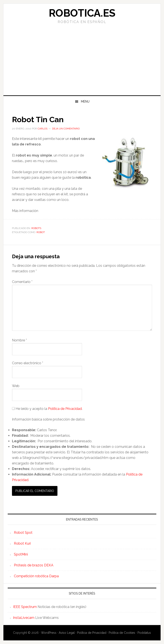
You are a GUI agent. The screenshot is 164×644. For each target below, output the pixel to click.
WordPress (49, 633)
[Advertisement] (82, 63)
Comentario (22, 282)
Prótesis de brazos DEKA (34, 565)
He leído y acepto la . (47, 409)
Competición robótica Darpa (36, 576)
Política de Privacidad (65, 409)
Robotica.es (82, 13)
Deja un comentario (66, 129)
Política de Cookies (122, 633)
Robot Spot (23, 533)
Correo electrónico (28, 363)
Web (16, 386)
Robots (36, 228)
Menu (85, 102)
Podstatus (144, 633)
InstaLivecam (24, 618)
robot (41, 232)
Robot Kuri (22, 543)
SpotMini (21, 554)
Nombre (19, 340)
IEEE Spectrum (25, 607)
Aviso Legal (67, 633)
